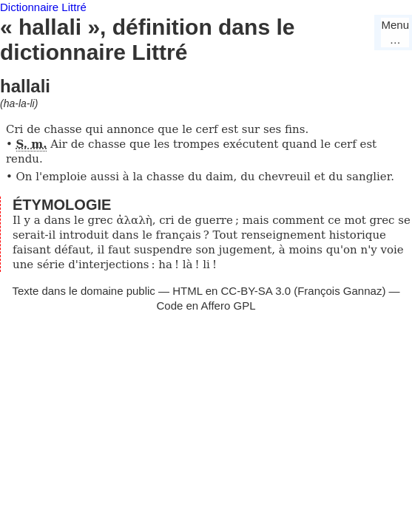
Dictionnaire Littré (43, 7)
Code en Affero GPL (206, 306)
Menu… (395, 32)
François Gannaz (340, 291)
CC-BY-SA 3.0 (256, 291)
